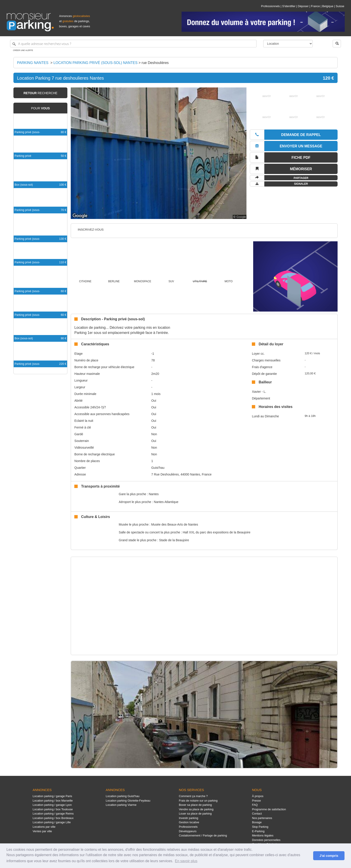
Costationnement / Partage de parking (203, 835)
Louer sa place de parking (195, 814)
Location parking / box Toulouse (53, 809)
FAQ (255, 805)
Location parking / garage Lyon (52, 805)
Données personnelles (266, 840)
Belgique (328, 6)
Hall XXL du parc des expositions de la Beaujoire (216, 532)
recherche (40, 93)
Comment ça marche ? (193, 796)
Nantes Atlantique (166, 502)
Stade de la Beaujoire (174, 540)
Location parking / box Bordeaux (53, 818)
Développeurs (188, 831)
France (315, 6)
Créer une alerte (23, 50)
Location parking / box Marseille (53, 801)
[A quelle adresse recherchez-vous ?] (133, 44)
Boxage (257, 822)
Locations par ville (44, 827)
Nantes (154, 494)
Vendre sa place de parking (196, 809)
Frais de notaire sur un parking (198, 801)
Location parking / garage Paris (52, 796)
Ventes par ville (42, 831)
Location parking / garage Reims (53, 814)
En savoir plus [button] (186, 861)
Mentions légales (263, 835)
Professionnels (270, 6)
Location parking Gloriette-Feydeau (128, 801)
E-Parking (258, 831)
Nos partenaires (262, 818)
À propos (258, 796)
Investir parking (188, 818)
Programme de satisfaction (269, 809)
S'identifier (289, 6)
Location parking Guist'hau (123, 796)
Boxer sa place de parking (195, 805)
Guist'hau (158, 468)
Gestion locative (189, 822)
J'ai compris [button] (329, 856)
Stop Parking (260, 827)
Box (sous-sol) (24, 185)
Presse (257, 801)
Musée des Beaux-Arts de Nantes (174, 524)
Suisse (340, 6)
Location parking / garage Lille (52, 822)
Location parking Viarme (121, 805)
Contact (257, 814)
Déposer (303, 6)
